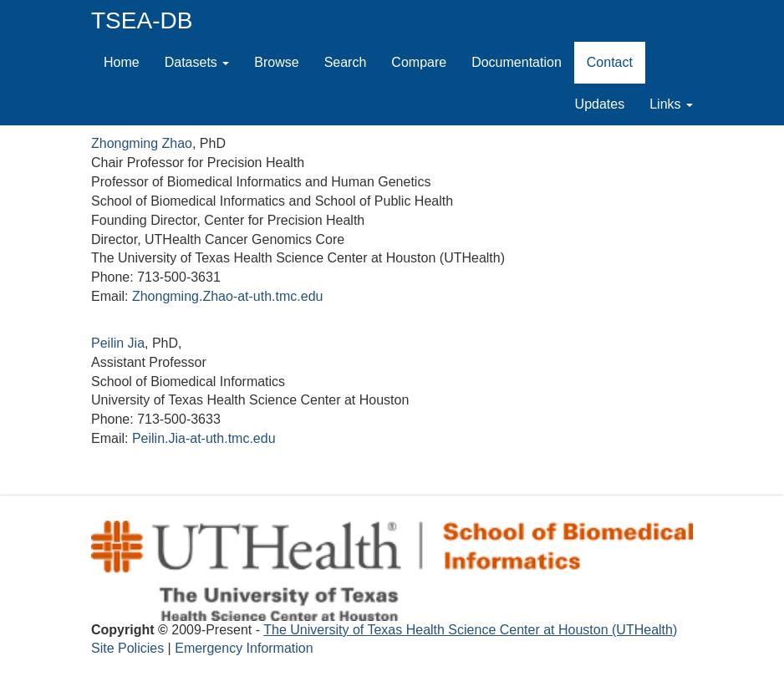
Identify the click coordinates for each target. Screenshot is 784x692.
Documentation (517, 62)
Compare (419, 62)
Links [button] (671, 104)
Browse (276, 62)
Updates (606, 103)
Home (122, 62)
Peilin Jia (118, 343)
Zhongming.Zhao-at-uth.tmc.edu (228, 296)
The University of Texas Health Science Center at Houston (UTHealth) (470, 630)
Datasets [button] (197, 62)
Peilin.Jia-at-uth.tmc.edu (204, 438)
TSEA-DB (142, 20)
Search (346, 62)
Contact (610, 62)
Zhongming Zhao (142, 143)
